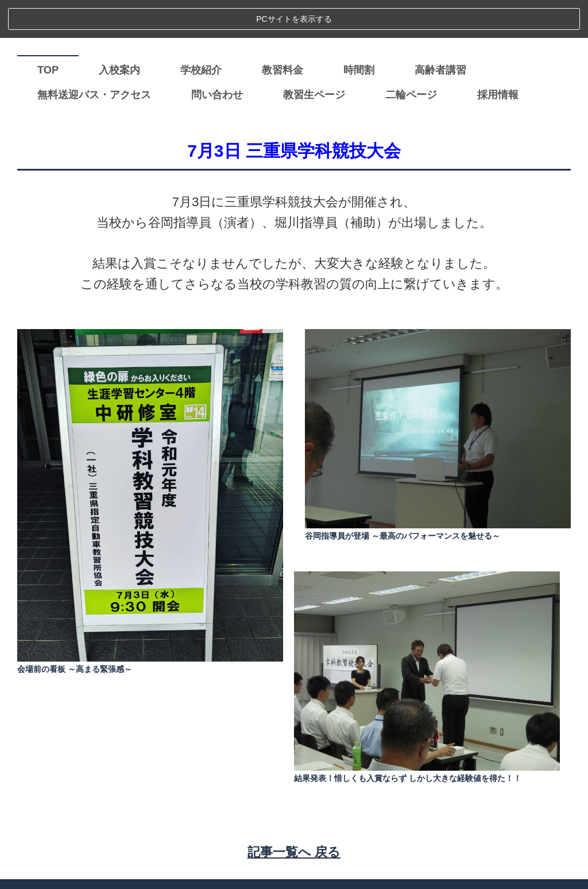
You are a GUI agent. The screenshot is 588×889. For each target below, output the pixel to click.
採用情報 (498, 56)
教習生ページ (314, 56)
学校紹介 (201, 32)
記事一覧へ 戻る (294, 813)
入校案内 (119, 32)
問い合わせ (217, 56)
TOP (48, 32)
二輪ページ (411, 56)
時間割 (359, 32)
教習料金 (283, 32)
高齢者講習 (440, 32)
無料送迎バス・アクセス (94, 56)
